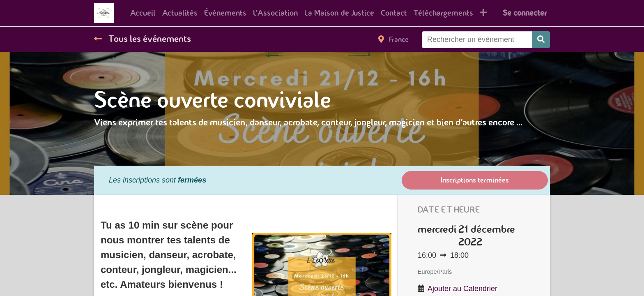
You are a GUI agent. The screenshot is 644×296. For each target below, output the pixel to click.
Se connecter (525, 13)
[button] (483, 13)
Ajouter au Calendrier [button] (462, 289)
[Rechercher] (541, 40)
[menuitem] (143, 13)
